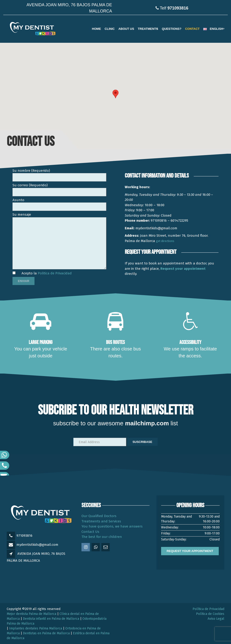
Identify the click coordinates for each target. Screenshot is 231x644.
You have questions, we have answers (112, 526)
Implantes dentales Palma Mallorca (36, 628)
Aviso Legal (216, 619)
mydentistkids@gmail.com (37, 545)
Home (96, 29)
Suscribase (142, 442)
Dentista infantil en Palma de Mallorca (51, 619)
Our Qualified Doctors (99, 516)
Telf (174, 8)
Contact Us (90, 532)
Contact (192, 29)
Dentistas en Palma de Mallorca (46, 633)
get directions (165, 241)
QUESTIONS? (172, 29)
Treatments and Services (101, 521)
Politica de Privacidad (55, 273)
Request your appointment (183, 269)
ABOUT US (126, 29)
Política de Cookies (210, 614)
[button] (115, 94)
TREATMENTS (148, 29)
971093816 (24, 536)
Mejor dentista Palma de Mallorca (31, 614)
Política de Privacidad (208, 609)
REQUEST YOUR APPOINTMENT (190, 551)
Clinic (110, 29)
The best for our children (102, 537)
